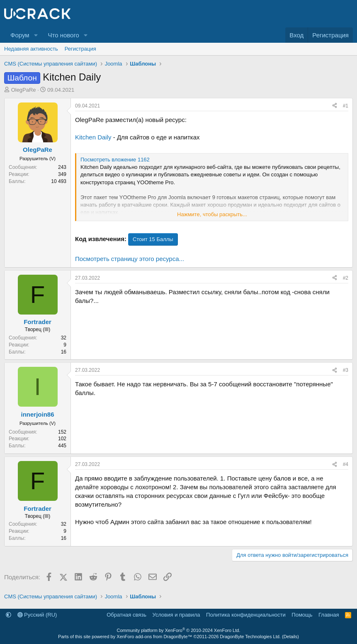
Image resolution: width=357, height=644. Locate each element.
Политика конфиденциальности (246, 615)
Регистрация (80, 49)
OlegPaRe (24, 90)
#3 (346, 370)
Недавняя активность (31, 49)
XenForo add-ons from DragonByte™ (154, 637)
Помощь (302, 615)
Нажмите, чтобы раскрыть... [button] (212, 214)
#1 (346, 106)
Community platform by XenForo (179, 630)
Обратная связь (126, 615)
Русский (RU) (37, 615)
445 (62, 446)
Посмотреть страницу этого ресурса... (130, 259)
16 (64, 352)
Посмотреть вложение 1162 (115, 160)
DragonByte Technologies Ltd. (250, 637)
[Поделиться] (335, 106)
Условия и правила (176, 615)
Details (291, 637)
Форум (20, 35)
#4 (346, 464)
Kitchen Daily (93, 137)
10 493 (59, 181)
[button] (36, 35)
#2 (346, 278)
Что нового (63, 35)
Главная (329, 615)
